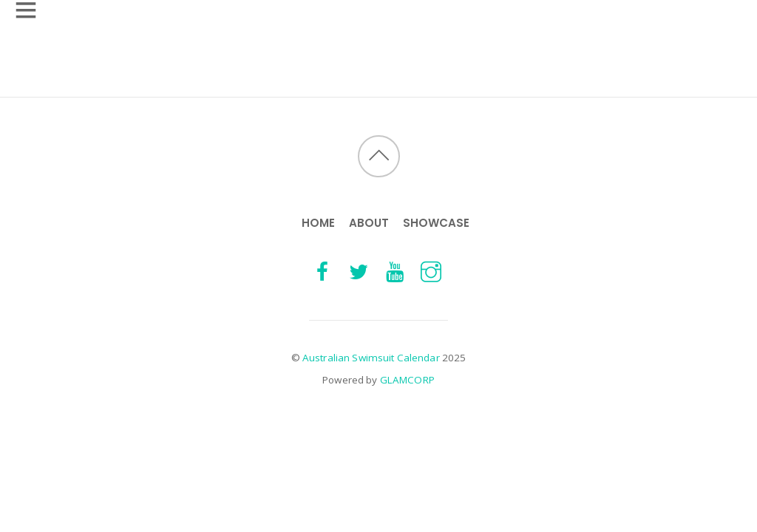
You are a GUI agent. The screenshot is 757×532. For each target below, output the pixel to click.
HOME (318, 223)
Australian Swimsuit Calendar (371, 358)
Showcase (436, 223)
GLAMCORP (407, 380)
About (369, 223)
